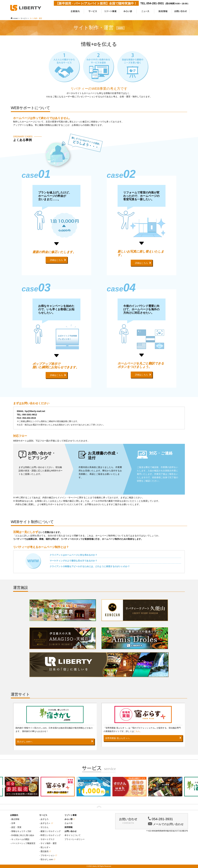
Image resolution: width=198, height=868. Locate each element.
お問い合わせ (71, 831)
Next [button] (194, 787)
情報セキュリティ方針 (21, 831)
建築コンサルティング (51, 831)
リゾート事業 (71, 815)
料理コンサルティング (51, 835)
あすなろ (45, 819)
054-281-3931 (162, 819)
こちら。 (138, 731)
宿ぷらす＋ (46, 847)
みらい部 (69, 819)
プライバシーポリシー (75, 839)
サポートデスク (48, 839)
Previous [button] (4, 787)
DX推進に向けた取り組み (23, 835)
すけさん (45, 827)
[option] (63, 787)
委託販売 (45, 851)
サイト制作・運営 (49, 843)
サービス (43, 815)
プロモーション (48, 855)
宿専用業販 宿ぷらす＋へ (117, 738)
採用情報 (69, 827)
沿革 (13, 823)
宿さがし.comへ (25, 742)
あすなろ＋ (46, 823)
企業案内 (14, 815)
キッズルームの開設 (20, 839)
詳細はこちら (56, 260)
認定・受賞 (16, 827)
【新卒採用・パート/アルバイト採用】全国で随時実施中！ (96, 3)
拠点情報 (15, 819)
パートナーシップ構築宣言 (23, 843)
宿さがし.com (47, 859)
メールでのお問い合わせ (168, 824)
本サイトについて (73, 835)
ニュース (69, 823)
